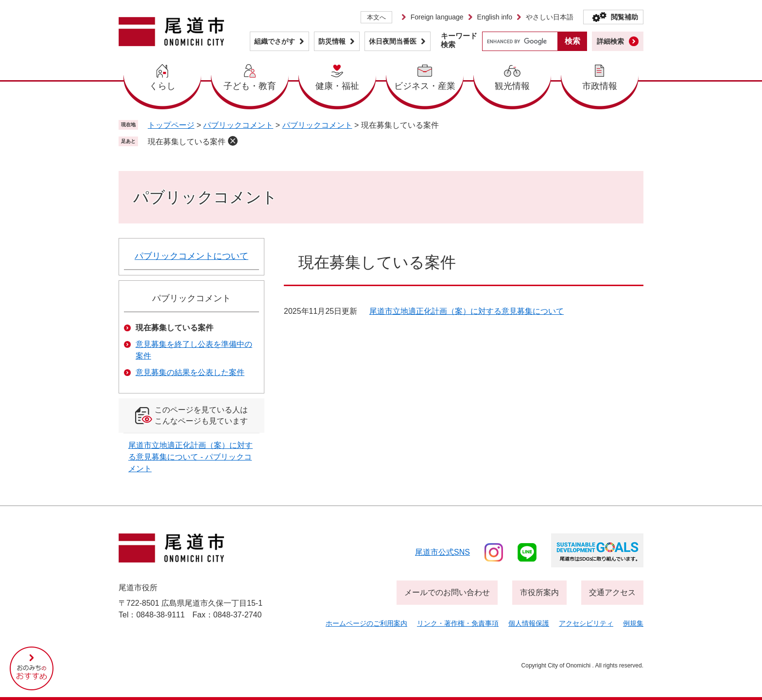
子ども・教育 (250, 86)
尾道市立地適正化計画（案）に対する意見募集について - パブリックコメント (190, 457)
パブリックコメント (238, 125)
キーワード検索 (459, 40)
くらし (162, 86)
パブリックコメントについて (191, 256)
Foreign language (437, 17)
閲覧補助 (624, 17)
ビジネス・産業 (425, 86)
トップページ (171, 125)
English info (495, 17)
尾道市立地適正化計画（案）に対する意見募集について (467, 311)
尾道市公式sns (442, 552)
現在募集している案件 (187, 142)
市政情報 (600, 86)
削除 (233, 141)
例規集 (633, 623)
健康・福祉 (337, 86)
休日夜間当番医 (393, 41)
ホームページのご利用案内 (366, 623)
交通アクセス (612, 592)
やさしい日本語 (550, 17)
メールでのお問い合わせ (447, 592)
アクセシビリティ (586, 623)
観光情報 (512, 86)
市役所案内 (539, 592)
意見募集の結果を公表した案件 (190, 372)
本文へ (376, 17)
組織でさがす (275, 41)
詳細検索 (610, 41)
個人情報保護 (529, 623)
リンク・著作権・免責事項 (458, 623)
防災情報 (332, 41)
